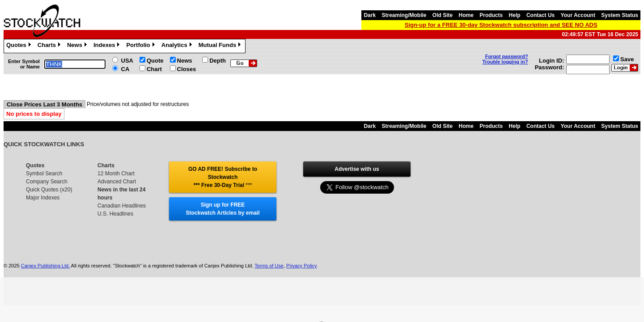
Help (515, 15)
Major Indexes (43, 198)
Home (466, 15)
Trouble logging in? (505, 62)
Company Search (47, 182)
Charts (50, 46)
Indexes (108, 46)
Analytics (178, 46)
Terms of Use (269, 266)
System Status (620, 15)
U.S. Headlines (115, 214)
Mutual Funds (221, 46)
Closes (187, 69)
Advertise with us (357, 169)
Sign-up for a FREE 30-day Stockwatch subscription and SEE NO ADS (501, 25)
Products (491, 15)
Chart (154, 69)
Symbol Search (44, 174)
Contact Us (540, 15)
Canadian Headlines (122, 206)
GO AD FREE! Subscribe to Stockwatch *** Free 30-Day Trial (223, 177)
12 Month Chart (116, 174)
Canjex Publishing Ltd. (45, 266)
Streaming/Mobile (404, 15)
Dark (370, 15)
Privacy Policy (301, 266)
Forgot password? (507, 56)
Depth (218, 61)
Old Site (443, 15)
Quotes (20, 46)
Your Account (578, 15)
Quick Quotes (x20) (49, 190)
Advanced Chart (117, 182)
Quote (155, 61)
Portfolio (141, 46)
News (78, 46)
